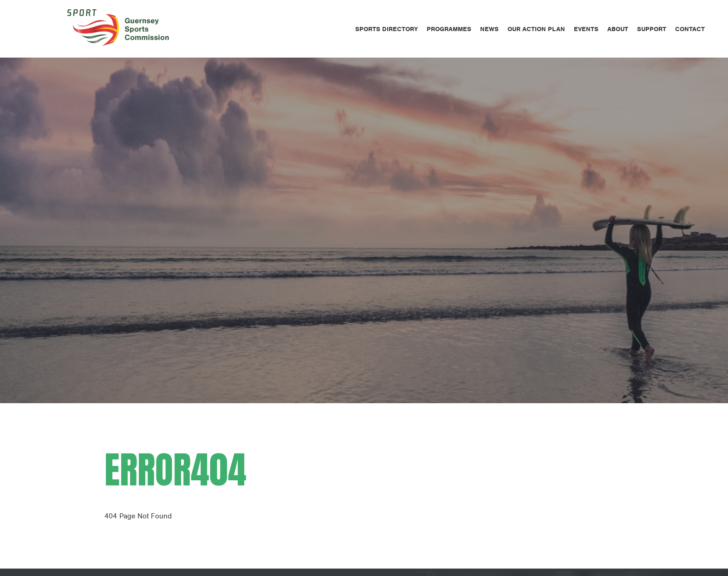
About (618, 29)
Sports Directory (387, 29)
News (489, 29)
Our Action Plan (536, 29)
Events (586, 29)
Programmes (449, 29)
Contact (690, 29)
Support (652, 29)
